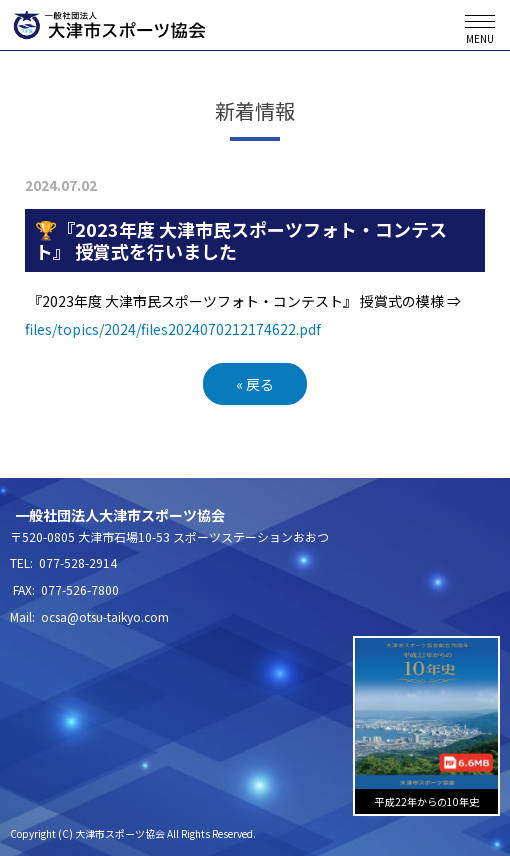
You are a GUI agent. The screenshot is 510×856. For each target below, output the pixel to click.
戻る (255, 384)
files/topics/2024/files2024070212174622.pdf (173, 329)
